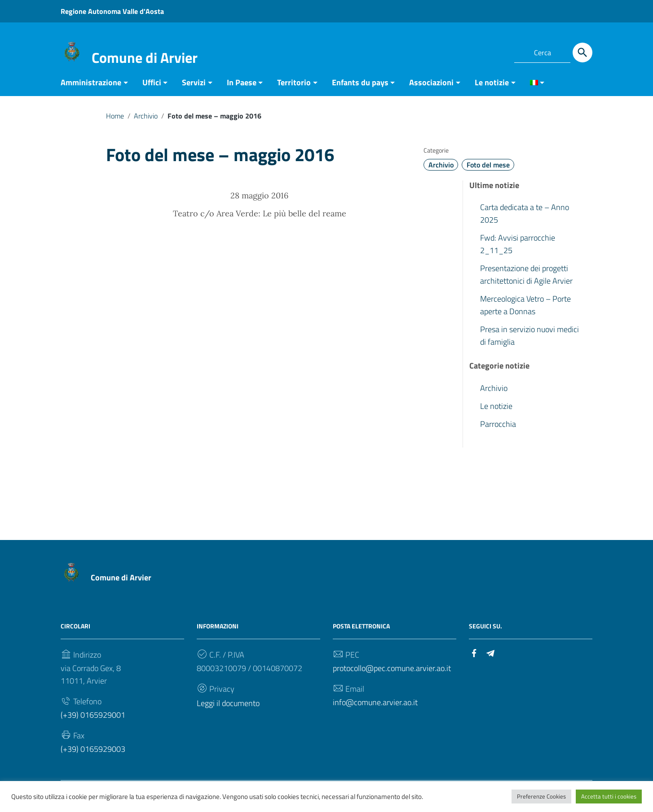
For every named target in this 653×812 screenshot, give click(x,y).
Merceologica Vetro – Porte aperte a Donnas (525, 309)
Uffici (152, 87)
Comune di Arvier (145, 57)
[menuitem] (534, 88)
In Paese (242, 87)
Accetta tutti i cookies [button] (609, 796)
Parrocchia (498, 428)
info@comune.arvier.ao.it (375, 707)
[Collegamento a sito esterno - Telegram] (496, 51)
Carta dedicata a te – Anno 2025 (525, 218)
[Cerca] (582, 53)
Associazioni (431, 87)
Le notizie (492, 87)
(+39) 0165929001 (93, 719)
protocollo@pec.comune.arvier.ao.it (392, 673)
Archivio (146, 120)
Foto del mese (488, 169)
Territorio (294, 87)
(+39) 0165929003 (93, 753)
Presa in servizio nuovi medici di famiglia (529, 340)
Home (115, 120)
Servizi (194, 87)
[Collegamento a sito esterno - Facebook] (480, 51)
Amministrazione (91, 87)
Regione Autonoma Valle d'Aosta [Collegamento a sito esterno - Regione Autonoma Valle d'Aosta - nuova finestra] (112, 11)
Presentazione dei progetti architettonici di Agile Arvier (526, 279)
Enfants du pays (360, 87)
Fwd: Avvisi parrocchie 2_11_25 (518, 248)
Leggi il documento (228, 708)
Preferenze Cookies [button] (541, 796)
